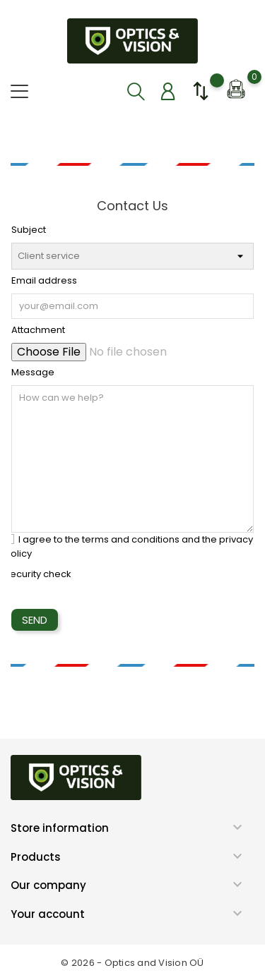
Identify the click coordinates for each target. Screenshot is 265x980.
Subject (29, 230)
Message (33, 372)
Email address (44, 280)
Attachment (38, 330)
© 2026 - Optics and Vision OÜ (132, 963)
